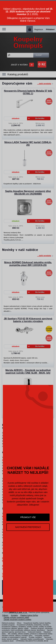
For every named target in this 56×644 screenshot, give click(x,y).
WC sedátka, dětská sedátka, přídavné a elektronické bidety (30, 634)
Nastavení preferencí (28, 527)
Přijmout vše (28, 517)
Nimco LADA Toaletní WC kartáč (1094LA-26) (28, 144)
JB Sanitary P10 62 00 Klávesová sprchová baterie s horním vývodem (28, 320)
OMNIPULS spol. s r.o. (18, 612)
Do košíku (36, 118)
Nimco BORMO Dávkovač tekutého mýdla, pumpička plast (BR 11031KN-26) (28, 264)
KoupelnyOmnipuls (28, 42)
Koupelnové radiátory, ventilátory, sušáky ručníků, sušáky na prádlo (27, 627)
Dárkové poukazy (8, 623)
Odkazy (5, 615)
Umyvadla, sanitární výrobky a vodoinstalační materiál (26, 636)
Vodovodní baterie (34, 632)
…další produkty (44, 84)
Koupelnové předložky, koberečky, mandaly (33, 625)
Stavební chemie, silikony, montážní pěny (17, 636)
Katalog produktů (18, 74)
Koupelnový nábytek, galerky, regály (15, 628)
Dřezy (19, 623)
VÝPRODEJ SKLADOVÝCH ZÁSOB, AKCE (32, 641)
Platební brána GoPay (29, 615)
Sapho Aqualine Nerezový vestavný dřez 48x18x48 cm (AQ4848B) (28, 193)
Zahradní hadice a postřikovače (32, 639)
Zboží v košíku (19, 65)
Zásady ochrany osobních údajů (16, 617)
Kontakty (14, 615)
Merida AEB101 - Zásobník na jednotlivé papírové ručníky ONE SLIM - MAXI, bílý (28, 372)
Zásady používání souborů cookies (17, 620)
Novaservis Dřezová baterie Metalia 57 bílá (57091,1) (28, 92)
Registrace (39, 30)
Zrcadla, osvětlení (35, 637)
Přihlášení (50, 30)
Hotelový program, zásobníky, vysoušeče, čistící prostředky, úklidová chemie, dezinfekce (27, 629)
